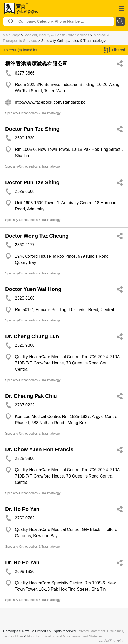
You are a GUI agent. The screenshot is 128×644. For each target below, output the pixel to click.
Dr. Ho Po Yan (22, 509)
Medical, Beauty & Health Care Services (57, 35)
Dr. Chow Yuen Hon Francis (39, 449)
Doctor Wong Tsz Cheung (37, 236)
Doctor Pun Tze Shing (32, 129)
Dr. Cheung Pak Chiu (31, 396)
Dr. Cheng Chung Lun (32, 336)
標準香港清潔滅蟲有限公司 (37, 64)
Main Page (11, 35)
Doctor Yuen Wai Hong (33, 289)
